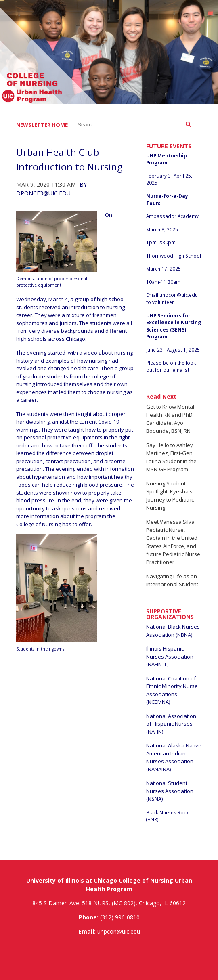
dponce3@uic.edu (43, 193)
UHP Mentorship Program (167, 159)
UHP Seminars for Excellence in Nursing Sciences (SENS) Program (174, 326)
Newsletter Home (42, 125)
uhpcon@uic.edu (179, 295)
